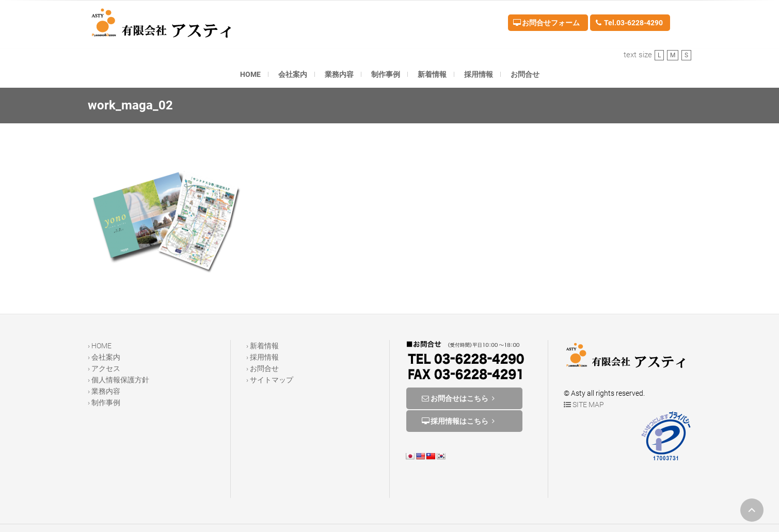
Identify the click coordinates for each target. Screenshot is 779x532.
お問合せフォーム (546, 23)
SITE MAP (584, 405)
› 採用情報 (263, 357)
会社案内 (293, 74)
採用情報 (479, 74)
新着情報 (432, 74)
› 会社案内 (104, 357)
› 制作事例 (104, 402)
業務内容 (339, 74)
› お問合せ (263, 368)
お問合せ (525, 74)
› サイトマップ (270, 380)
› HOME (100, 346)
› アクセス (104, 368)
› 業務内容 (104, 391)
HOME (250, 74)
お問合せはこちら (459, 398)
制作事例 (386, 74)
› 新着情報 (263, 346)
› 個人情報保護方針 (118, 380)
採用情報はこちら (459, 421)
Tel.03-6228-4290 (629, 23)
